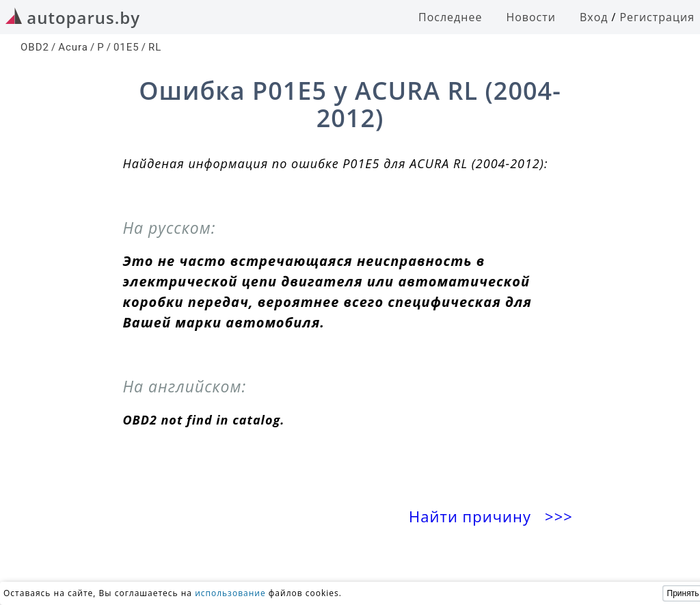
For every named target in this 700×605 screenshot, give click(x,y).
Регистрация (657, 17)
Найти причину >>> (493, 516)
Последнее (450, 17)
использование (230, 593)
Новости (531, 17)
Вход (594, 17)
